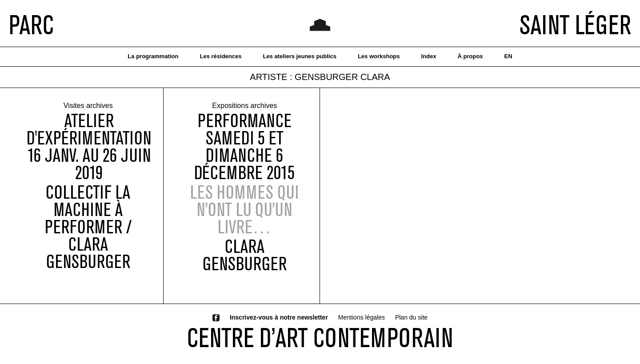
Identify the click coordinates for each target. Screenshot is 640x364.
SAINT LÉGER (575, 24)
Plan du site (411, 317)
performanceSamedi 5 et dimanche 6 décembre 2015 (244, 147)
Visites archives (88, 106)
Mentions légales (362, 317)
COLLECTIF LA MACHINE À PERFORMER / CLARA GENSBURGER (88, 227)
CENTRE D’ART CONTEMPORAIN (320, 337)
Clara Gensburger (245, 255)
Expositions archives (244, 106)
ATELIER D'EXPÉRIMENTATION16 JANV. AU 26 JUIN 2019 (89, 147)
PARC (31, 24)
